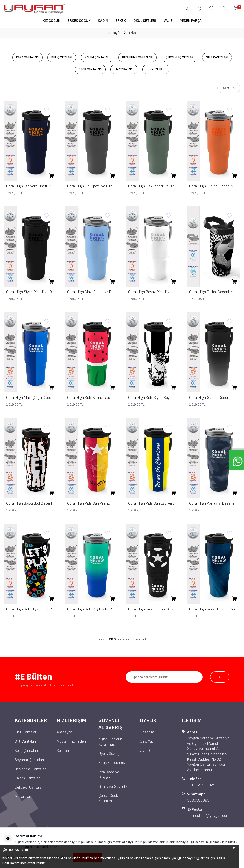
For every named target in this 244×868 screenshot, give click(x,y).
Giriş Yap (147, 741)
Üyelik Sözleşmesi (113, 753)
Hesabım (147, 732)
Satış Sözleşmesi (112, 762)
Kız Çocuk (51, 21)
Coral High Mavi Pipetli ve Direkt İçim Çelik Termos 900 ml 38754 (91, 292)
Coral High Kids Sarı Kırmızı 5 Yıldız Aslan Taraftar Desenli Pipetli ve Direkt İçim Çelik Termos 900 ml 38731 (91, 503)
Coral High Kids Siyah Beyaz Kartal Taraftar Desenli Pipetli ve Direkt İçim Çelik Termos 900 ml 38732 (152, 397)
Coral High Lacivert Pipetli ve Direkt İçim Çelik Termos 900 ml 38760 (30, 186)
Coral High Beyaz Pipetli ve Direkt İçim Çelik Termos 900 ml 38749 (152, 292)
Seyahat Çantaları (29, 759)
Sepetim (63, 750)
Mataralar (125, 70)
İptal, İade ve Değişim (109, 774)
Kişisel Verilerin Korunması (110, 741)
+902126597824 (201, 785)
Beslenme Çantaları (138, 57)
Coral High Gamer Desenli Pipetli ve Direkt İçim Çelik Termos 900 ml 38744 (213, 397)
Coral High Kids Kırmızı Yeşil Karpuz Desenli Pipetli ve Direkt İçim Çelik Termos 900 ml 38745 (91, 397)
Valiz (168, 21)
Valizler (157, 70)
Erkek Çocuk (79, 21)
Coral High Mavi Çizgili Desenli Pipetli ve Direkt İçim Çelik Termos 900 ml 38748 (30, 397)
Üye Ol (145, 750)
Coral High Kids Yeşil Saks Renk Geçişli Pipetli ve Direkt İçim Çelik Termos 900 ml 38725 (91, 609)
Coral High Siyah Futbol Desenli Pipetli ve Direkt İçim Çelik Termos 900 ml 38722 (152, 609)
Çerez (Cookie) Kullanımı (110, 798)
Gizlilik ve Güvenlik (113, 786)
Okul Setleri (145, 21)
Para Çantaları (22, 57)
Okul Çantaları (26, 732)
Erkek (121, 21)
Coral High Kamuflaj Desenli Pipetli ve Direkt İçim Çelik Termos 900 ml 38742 (213, 503)
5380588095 (198, 800)
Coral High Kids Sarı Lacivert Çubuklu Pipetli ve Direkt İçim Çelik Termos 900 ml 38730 (152, 503)
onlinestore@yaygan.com (208, 815)
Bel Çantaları (58, 57)
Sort (229, 88)
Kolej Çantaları (26, 750)
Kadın (103, 21)
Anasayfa (114, 33)
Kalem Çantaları (96, 57)
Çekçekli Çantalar (183, 57)
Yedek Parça (191, 21)
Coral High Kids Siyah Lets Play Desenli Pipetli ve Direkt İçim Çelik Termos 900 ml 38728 (30, 609)
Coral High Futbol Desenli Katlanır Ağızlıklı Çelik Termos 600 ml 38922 (213, 292)
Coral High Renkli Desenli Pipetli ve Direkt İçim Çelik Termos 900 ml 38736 (213, 609)
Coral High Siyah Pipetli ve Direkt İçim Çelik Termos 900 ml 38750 (30, 292)
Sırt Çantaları (223, 57)
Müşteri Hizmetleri (71, 741)
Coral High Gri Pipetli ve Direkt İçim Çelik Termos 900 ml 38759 (91, 186)
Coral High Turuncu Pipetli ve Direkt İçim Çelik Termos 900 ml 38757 (213, 186)
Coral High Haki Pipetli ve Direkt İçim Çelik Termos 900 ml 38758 (152, 186)
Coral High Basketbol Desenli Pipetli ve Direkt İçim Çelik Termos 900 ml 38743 (30, 503)
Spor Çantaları (90, 70)
